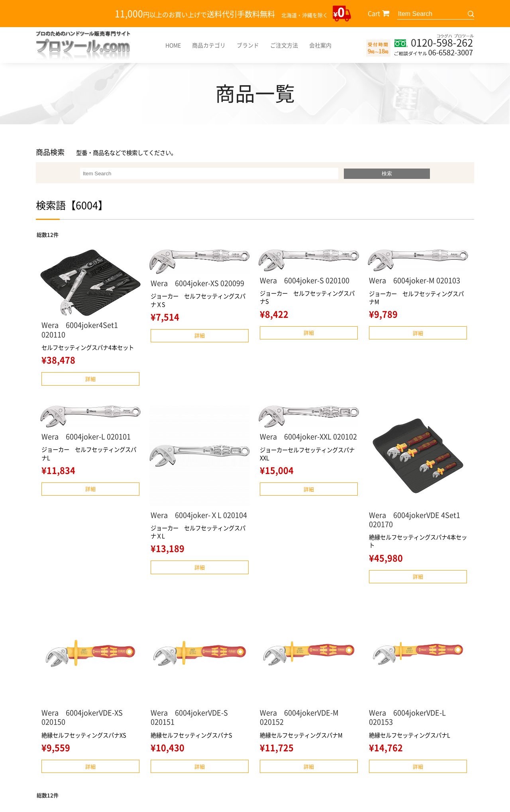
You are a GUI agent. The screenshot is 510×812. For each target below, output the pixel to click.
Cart (374, 13)
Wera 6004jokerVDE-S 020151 (193, 717)
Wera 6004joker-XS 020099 (197, 283)
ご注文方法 (284, 45)
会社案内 (320, 45)
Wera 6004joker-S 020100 (305, 280)
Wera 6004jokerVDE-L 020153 (411, 717)
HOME (173, 45)
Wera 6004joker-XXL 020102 (308, 436)
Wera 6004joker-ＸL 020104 (199, 515)
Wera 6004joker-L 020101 (86, 436)
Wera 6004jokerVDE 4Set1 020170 (415, 520)
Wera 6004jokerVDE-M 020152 (303, 717)
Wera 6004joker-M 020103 (415, 280)
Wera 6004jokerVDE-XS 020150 (86, 717)
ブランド (248, 45)
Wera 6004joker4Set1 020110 (80, 330)
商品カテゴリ (209, 45)
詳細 (90, 379)
